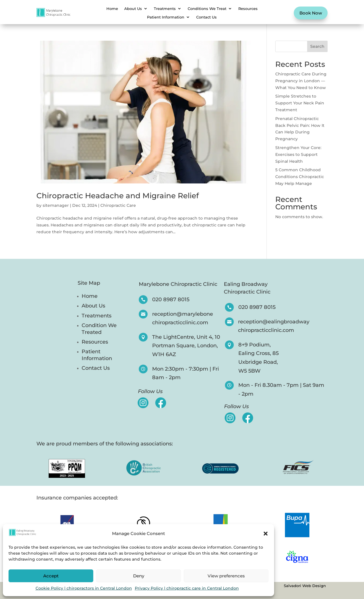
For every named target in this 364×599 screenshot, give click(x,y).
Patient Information (166, 17)
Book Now (311, 13)
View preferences (226, 576)
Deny (139, 576)
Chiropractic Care (118, 205)
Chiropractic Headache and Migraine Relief (118, 196)
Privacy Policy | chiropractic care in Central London (187, 588)
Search (317, 46)
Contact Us (206, 17)
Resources (248, 9)
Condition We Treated (99, 329)
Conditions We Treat (207, 9)
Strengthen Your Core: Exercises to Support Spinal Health (298, 154)
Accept (51, 576)
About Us (133, 9)
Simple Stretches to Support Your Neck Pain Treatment (300, 103)
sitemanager (56, 205)
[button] (266, 534)
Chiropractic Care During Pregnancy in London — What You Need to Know (301, 81)
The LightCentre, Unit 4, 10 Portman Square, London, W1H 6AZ (186, 346)
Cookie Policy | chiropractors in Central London (84, 588)
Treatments (165, 9)
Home (112, 9)
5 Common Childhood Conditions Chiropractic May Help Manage (300, 177)
